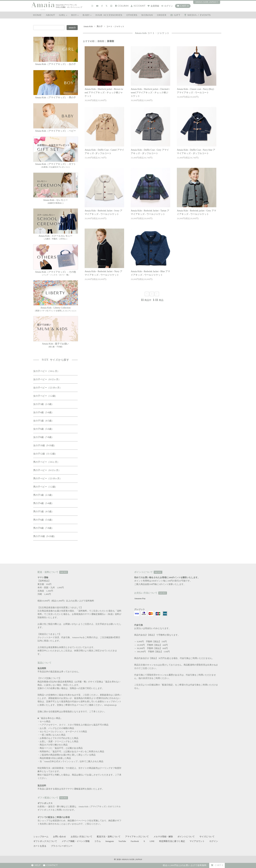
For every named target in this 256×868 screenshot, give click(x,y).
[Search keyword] (49, 28)
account (138, 6)
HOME (37, 15)
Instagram (110, 841)
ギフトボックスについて (45, 841)
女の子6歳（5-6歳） (43, 429)
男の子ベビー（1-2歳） (45, 487)
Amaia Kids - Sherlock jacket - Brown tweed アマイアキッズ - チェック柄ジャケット (104, 93)
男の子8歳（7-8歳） (43, 528)
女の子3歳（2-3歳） (43, 404)
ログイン (167, 6)
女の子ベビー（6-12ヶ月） (47, 379)
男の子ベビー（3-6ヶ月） (46, 462)
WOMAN (147, 15)
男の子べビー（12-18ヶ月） (48, 479)
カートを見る (40, 846)
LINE (152, 841)
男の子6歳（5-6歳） (43, 520)
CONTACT (50, 865)
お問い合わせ (59, 837)
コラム (98, 841)
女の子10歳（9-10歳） (45, 445)
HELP (36, 865)
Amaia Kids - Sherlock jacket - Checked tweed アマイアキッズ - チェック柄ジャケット (150, 93)
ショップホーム (41, 837)
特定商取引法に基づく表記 (172, 841)
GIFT (175, 15)
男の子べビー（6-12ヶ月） (47, 470)
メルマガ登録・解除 (163, 837)
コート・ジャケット (115, 26)
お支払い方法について (81, 837)
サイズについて (207, 837)
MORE (64, 572)
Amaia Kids (88, 26)
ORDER (162, 15)
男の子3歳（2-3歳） (43, 495)
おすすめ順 (89, 41)
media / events (198, 15)
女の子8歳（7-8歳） (43, 437)
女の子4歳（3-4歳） (43, 412)
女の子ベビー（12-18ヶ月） (48, 388)
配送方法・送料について (109, 837)
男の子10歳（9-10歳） (45, 536)
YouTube (122, 841)
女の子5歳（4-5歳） (43, 421)
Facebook (135, 841)
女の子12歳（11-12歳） (45, 454)
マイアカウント (197, 841)
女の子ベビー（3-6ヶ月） (46, 371)
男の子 (100, 26)
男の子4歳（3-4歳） (43, 503)
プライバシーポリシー (62, 846)
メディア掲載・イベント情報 (76, 841)
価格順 (101, 41)
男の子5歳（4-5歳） (43, 512)
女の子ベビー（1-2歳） (45, 396)
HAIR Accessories (109, 15)
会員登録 (153, 6)
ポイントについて (186, 837)
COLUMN (122, 6)
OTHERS (132, 15)
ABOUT (50, 15)
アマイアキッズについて (137, 837)
